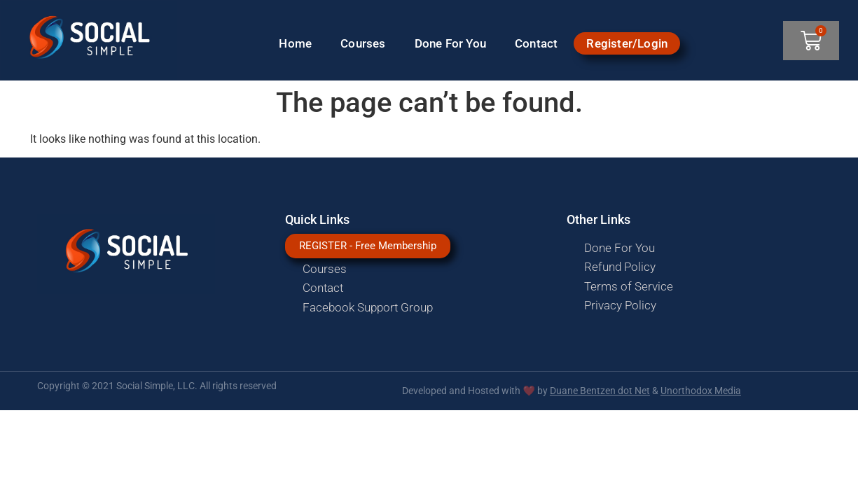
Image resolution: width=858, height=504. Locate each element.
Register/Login (627, 43)
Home (295, 43)
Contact (536, 43)
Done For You (450, 43)
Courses (363, 43)
